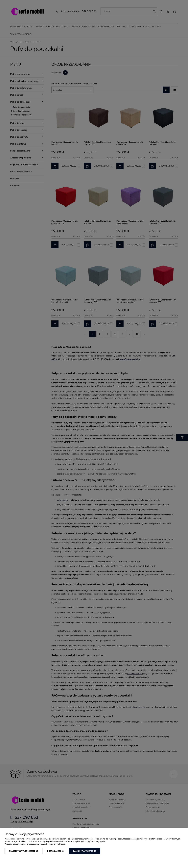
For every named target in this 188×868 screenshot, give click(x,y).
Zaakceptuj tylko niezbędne (24, 851)
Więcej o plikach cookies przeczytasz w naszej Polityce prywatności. (35, 844)
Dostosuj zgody (56, 851)
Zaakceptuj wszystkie (85, 851)
